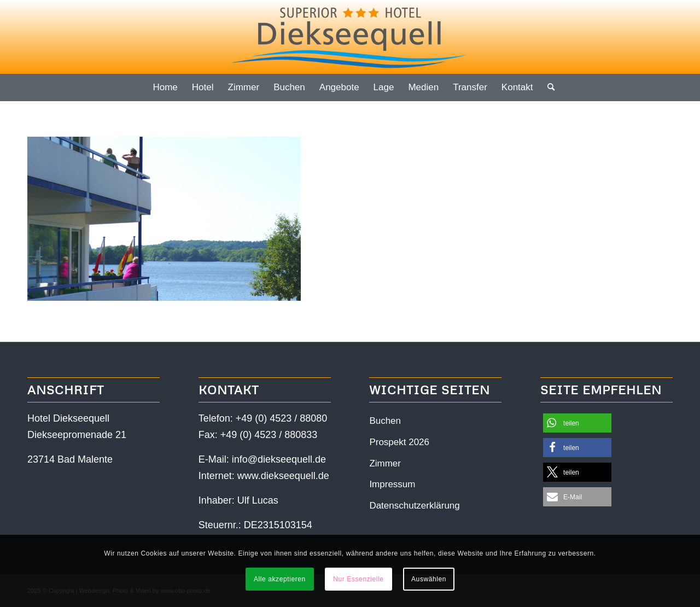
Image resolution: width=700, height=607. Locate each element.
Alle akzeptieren (280, 579)
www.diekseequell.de (283, 476)
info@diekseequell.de (279, 459)
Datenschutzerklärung (414, 506)
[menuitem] (165, 87)
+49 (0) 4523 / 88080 (282, 418)
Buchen (385, 421)
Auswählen (429, 579)
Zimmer (385, 463)
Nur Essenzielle (358, 579)
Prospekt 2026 (399, 442)
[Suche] (547, 87)
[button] (577, 423)
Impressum (392, 484)
